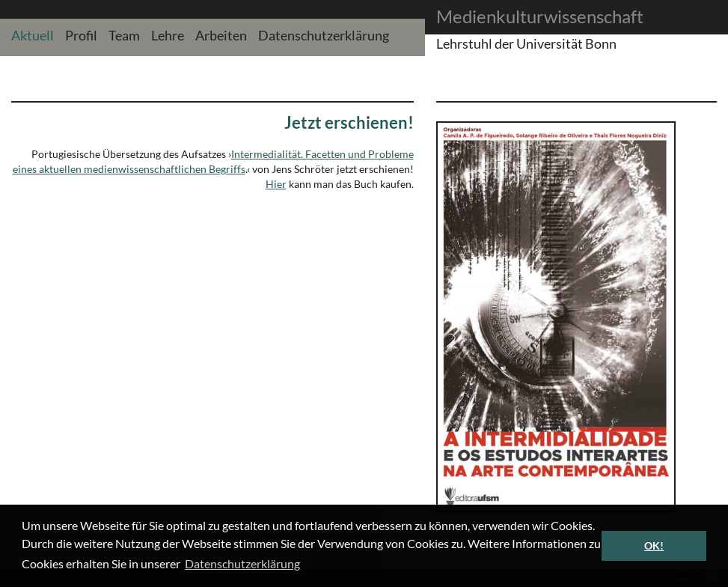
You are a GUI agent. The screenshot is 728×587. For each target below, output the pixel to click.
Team (124, 35)
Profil (81, 35)
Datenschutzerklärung (324, 35)
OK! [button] (654, 545)
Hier (276, 184)
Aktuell (33, 35)
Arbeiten (221, 35)
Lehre (168, 35)
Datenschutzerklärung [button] (242, 563)
